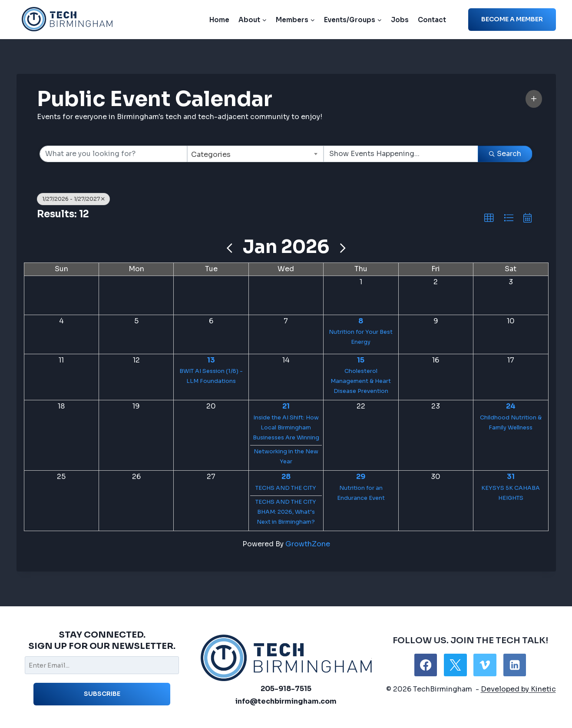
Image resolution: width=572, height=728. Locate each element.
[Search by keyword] (113, 154)
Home (219, 20)
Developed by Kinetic (518, 689)
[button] (534, 99)
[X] (455, 665)
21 (286, 406)
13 (211, 360)
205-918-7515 (286, 689)
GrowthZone (308, 544)
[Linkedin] (515, 665)
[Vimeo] (485, 665)
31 (511, 477)
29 (361, 477)
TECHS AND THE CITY (286, 488)
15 (361, 360)
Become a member (512, 19)
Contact (432, 20)
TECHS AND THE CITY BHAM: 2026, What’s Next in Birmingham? (286, 512)
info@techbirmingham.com (286, 701)
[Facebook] (426, 665)
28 (286, 477)
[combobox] (255, 154)
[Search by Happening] (401, 154)
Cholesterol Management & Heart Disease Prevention (361, 381)
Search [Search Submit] (505, 154)
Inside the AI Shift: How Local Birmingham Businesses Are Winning (286, 428)
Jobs (400, 20)
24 (511, 406)
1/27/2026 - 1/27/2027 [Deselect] (73, 199)
